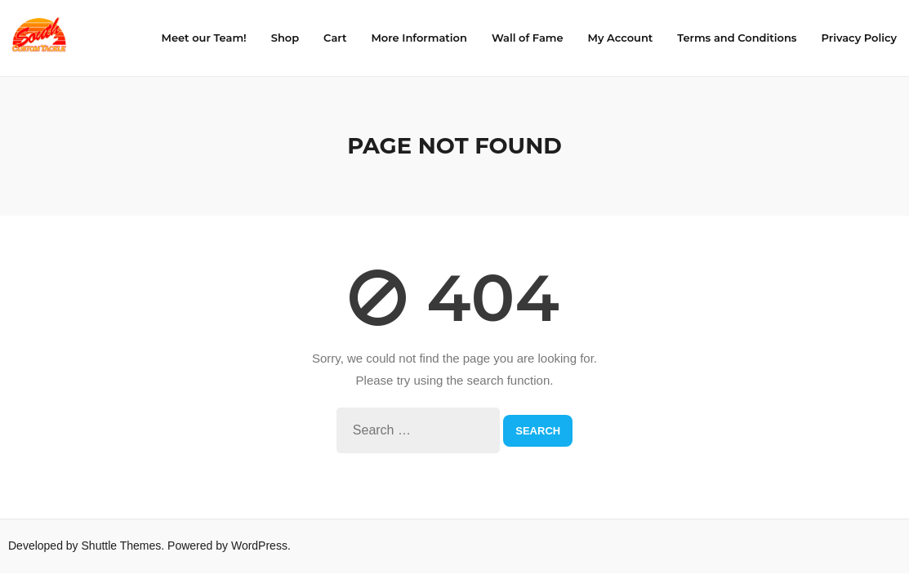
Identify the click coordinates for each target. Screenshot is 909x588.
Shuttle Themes (122, 547)
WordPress (259, 547)
